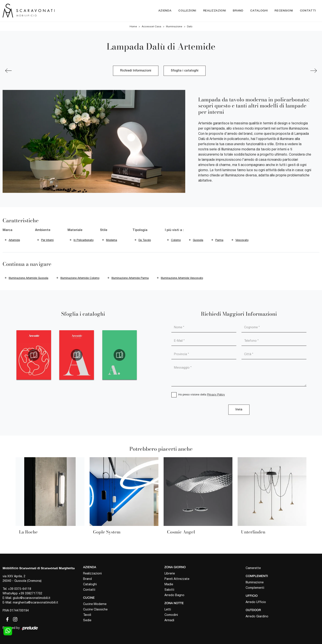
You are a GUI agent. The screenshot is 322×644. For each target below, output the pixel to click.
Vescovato (242, 240)
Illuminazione (174, 26)
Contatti (308, 11)
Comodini (171, 615)
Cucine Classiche (95, 609)
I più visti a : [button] (174, 230)
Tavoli (87, 615)
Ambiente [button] (43, 230)
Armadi (169, 620)
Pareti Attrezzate (177, 579)
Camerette (253, 568)
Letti (168, 609)
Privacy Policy (216, 394)
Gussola (198, 240)
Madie (169, 584)
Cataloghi (259, 11)
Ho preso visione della (202, 394)
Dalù (190, 26)
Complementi (255, 588)
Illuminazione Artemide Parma (130, 278)
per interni (47, 240)
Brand (238, 11)
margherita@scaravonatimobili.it (35, 602)
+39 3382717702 (30, 593)
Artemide (14, 240)
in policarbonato (84, 240)
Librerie (170, 573)
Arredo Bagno (174, 595)
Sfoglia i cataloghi (185, 71)
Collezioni (187, 11)
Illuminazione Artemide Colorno (80, 278)
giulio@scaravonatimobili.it (32, 598)
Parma (219, 240)
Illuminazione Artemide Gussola (28, 278)
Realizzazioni (215, 11)
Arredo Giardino (257, 616)
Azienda (165, 11)
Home (133, 26)
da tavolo (145, 240)
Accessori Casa (151, 26)
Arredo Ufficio (256, 602)
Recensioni (284, 11)
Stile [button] (104, 230)
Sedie (87, 620)
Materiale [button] (75, 230)
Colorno (176, 240)
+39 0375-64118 (20, 589)
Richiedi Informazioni (136, 71)
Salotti (169, 590)
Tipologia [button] (140, 230)
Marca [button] (7, 230)
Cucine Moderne (95, 604)
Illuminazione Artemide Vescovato (182, 278)
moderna (112, 240)
